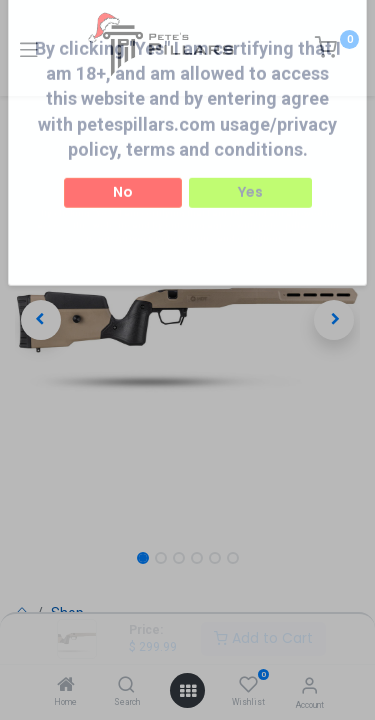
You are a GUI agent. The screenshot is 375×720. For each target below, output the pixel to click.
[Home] (66, 686)
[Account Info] (309, 685)
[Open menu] (188, 691)
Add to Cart (263, 638)
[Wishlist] (248, 685)
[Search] (126, 686)
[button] (41, 320)
